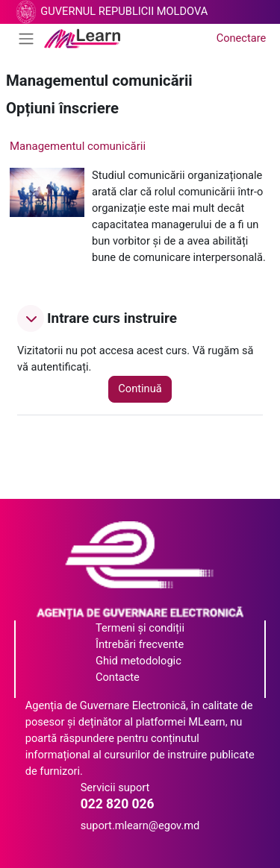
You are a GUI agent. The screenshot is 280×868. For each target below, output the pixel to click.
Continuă (140, 389)
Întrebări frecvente (140, 644)
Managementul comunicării (78, 146)
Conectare (242, 38)
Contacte (118, 677)
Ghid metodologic (139, 661)
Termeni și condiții (140, 628)
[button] (31, 318)
